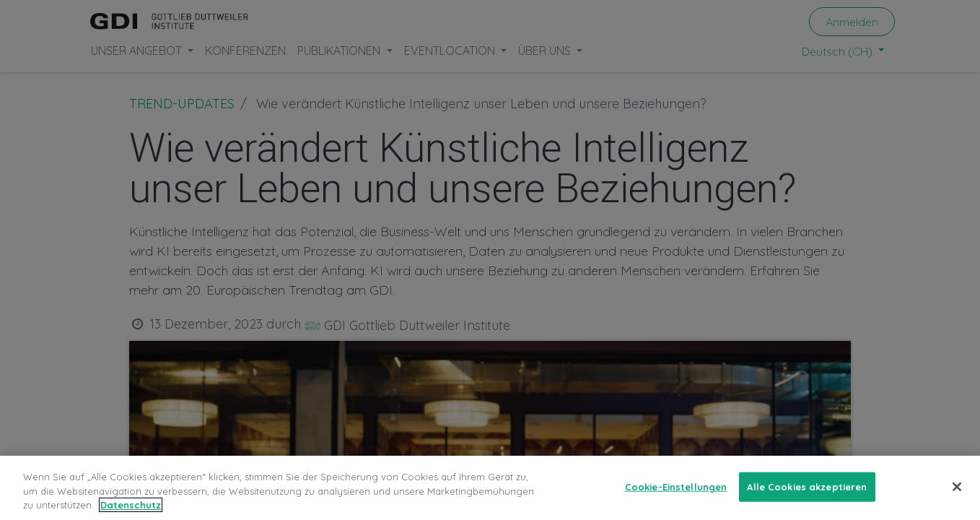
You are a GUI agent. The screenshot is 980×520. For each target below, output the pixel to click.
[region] (490, 488)
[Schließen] (957, 487)
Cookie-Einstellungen (676, 486)
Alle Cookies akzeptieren (807, 486)
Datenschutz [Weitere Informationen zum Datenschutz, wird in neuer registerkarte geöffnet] (131, 505)
